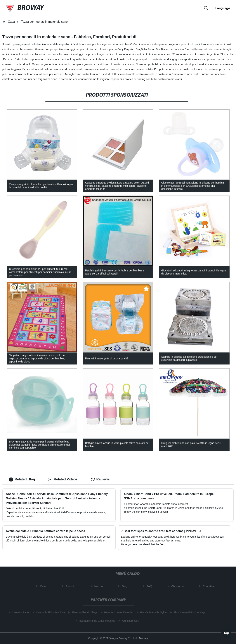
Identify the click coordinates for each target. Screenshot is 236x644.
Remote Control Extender (118, 612)
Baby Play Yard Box (129, 49)
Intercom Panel (19, 612)
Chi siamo (179, 586)
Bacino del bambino (172, 49)
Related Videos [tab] (63, 479)
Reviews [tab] (100, 479)
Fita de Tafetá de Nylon (152, 612)
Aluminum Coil (129, 621)
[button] (194, 8)
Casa (11, 22)
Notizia (100, 586)
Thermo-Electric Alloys (83, 612)
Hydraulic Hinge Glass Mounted (96, 621)
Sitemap (143, 638)
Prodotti (72, 586)
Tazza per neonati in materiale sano (44, 22)
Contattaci (210, 586)
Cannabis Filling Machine (49, 612)
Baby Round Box (151, 49)
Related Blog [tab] (22, 479)
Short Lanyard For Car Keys (188, 612)
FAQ (150, 586)
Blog (126, 586)
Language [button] (223, 8)
